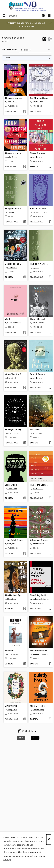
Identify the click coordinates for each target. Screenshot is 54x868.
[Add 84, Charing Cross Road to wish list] (50, 112)
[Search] (4, 16)
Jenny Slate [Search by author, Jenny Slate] (12, 710)
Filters (7, 58)
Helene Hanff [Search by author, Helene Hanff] (38, 102)
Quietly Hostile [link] (37, 706)
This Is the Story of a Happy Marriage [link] (39, 485)
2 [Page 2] (23, 731)
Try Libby (11, 23)
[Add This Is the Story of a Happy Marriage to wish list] (50, 498)
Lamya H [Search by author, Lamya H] (11, 544)
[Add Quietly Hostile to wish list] (50, 719)
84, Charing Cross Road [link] (39, 98)
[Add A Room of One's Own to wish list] (50, 554)
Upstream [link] (35, 430)
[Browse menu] (49, 16)
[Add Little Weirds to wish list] (25, 719)
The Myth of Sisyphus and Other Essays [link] (14, 430)
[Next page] (36, 731)
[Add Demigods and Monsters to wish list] (25, 277)
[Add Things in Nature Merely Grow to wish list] (25, 222)
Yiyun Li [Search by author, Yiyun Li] (11, 212)
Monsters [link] (9, 651)
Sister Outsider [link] (12, 485)
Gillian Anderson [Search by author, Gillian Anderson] (14, 323)
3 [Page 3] (26, 731)
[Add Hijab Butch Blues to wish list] (25, 554)
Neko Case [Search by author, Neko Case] (12, 599)
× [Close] (49, 840)
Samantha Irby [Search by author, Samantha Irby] (38, 710)
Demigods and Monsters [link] (14, 264)
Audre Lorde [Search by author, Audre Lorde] (12, 489)
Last (35, 738)
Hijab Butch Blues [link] (14, 540)
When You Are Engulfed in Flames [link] (14, 374)
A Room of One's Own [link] (39, 540)
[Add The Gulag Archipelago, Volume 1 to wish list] (50, 609)
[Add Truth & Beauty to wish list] (50, 388)
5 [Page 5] (32, 731)
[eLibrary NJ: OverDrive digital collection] (27, 6)
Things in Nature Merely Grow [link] (14, 209)
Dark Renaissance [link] (39, 651)
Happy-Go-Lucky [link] (38, 319)
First (21, 738)
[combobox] (21, 16)
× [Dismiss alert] (50, 23)
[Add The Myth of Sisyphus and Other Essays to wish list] (25, 443)
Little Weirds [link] (11, 706)
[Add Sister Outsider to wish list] (25, 498)
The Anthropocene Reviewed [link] (14, 98)
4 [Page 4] (29, 731)
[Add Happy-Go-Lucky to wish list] (50, 333)
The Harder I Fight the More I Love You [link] (14, 595)
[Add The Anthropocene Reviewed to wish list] (25, 112)
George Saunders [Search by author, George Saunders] (40, 212)
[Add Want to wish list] (25, 333)
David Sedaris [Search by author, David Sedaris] (38, 323)
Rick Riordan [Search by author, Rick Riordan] (12, 268)
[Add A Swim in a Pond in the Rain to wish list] (50, 222)
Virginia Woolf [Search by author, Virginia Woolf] (38, 544)
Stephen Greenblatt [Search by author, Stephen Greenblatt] (40, 654)
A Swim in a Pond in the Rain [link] (39, 209)
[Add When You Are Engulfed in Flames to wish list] (25, 388)
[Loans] (43, 16)
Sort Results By (10, 50)
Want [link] (7, 319)
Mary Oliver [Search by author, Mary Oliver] (37, 433)
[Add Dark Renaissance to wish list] (50, 664)
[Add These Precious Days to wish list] (50, 167)
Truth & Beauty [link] (37, 374)
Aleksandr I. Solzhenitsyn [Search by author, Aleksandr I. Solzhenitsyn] (41, 599)
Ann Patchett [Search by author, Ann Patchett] (38, 157)
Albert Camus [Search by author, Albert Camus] (13, 433)
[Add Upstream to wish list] (50, 443)
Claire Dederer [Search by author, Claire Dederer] (13, 654)
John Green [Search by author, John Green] (12, 102)
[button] (44, 40)
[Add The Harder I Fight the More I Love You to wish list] (25, 609)
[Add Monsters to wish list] (25, 664)
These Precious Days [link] (39, 153)
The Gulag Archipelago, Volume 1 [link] (39, 595)
